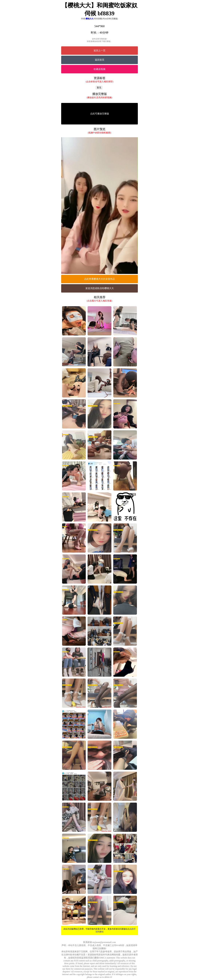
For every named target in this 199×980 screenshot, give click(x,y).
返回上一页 (99, 50)
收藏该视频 (99, 69)
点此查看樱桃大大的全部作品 (99, 279)
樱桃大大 (90, 19)
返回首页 (100, 60)
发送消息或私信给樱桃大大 (100, 288)
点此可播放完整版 (100, 114)
